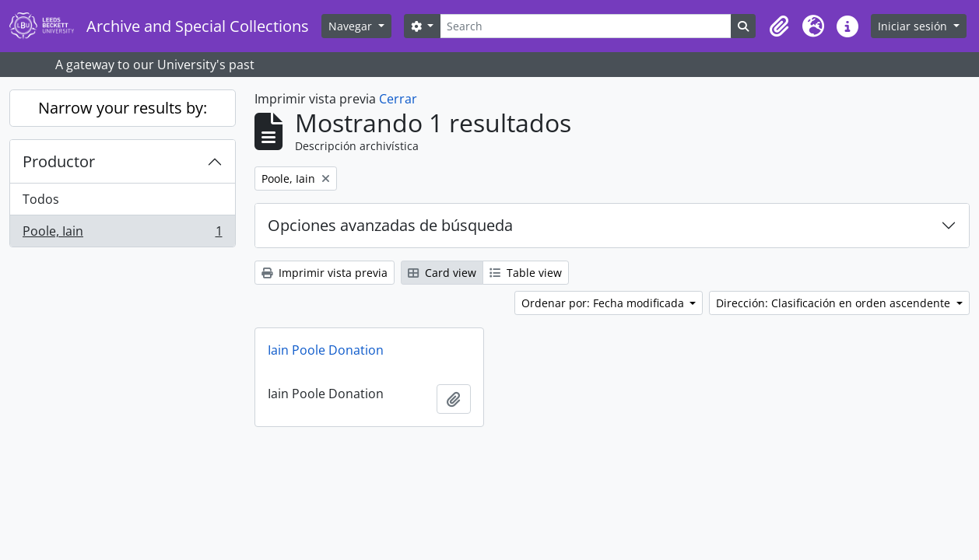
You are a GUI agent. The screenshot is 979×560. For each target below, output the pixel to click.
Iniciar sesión (914, 26)
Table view (526, 273)
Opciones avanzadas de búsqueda (390, 225)
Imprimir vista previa (325, 273)
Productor (59, 161)
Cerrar (398, 99)
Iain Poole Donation (326, 350)
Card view (442, 273)
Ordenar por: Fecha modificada (604, 303)
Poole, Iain (122, 234)
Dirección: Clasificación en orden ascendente (835, 303)
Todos (41, 199)
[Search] (586, 26)
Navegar (352, 26)
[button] (779, 26)
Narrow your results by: (123, 108)
